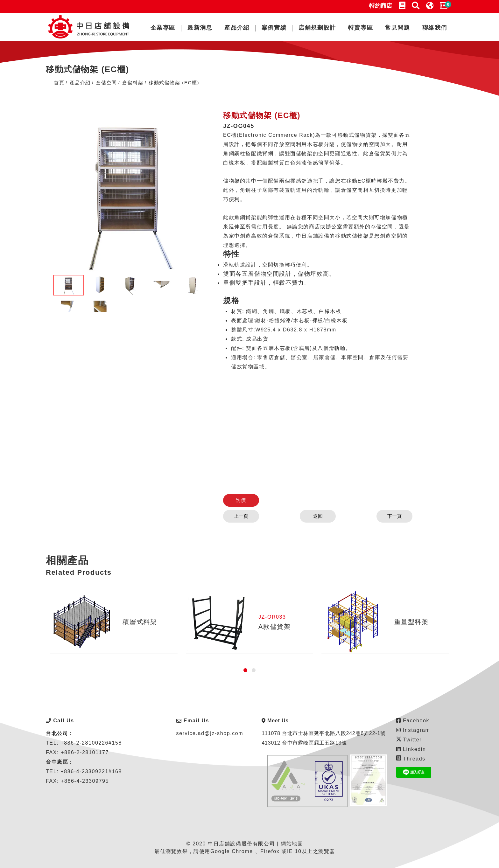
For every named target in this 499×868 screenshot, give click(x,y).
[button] (245, 670)
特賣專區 (361, 28)
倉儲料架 (133, 83)
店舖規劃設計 (317, 28)
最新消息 (200, 28)
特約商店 (381, 6)
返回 (318, 516)
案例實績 (274, 28)
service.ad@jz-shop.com (210, 733)
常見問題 (397, 28)
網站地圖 (292, 844)
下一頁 (390, 516)
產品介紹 (237, 28)
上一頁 (246, 516)
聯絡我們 (435, 28)
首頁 (59, 83)
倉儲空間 (106, 83)
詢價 (245, 500)
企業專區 (163, 28)
